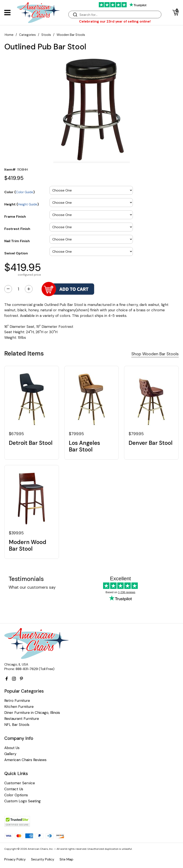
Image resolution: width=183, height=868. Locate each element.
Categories (27, 35)
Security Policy (43, 859)
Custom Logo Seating (22, 801)
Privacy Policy (15, 859)
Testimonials (26, 579)
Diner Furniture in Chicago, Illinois (32, 713)
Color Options (16, 795)
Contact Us (14, 789)
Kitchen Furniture (19, 707)
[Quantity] (18, 289)
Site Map (66, 859)
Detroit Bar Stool (31, 443)
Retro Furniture (17, 701)
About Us (12, 748)
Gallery (10, 754)
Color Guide (25, 192)
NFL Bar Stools (17, 725)
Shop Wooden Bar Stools (155, 354)
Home (9, 35)
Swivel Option (16, 253)
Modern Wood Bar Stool (28, 546)
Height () (22, 204)
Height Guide (28, 204)
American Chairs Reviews (25, 760)
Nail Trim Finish (17, 241)
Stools (46, 35)
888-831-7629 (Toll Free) (35, 669)
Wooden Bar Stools (71, 35)
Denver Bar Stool (151, 443)
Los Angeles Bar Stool (84, 446)
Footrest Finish (17, 229)
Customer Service (20, 783)
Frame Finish (15, 216)
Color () (19, 192)
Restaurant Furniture (22, 719)
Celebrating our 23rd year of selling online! (115, 21)
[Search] (119, 15)
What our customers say (32, 587)
